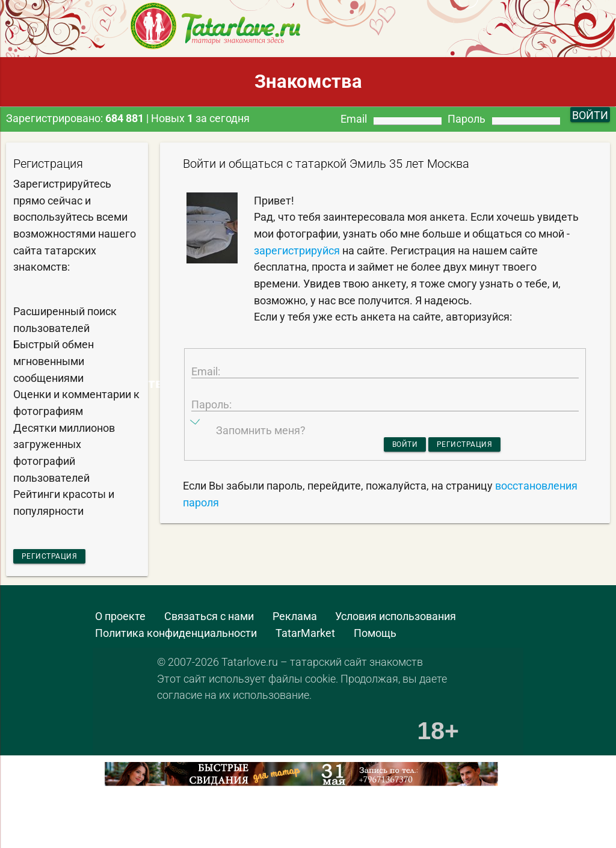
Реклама (295, 622)
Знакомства (308, 81)
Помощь (375, 638)
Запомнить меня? (261, 464)
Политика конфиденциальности (176, 638)
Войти (390, 480)
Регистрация (65, 558)
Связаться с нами (209, 622)
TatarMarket (305, 638)
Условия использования (396, 622)
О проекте (120, 622)
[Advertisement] (141, 825)
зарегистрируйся (297, 250)
